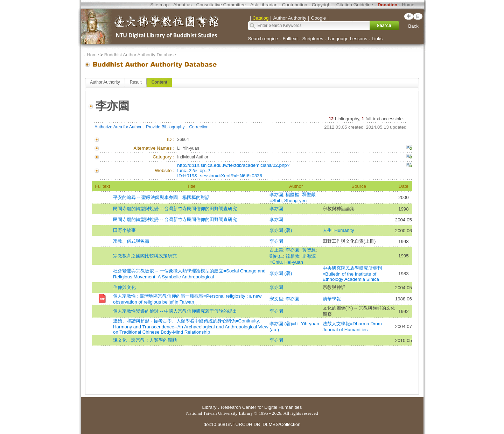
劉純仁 (276, 256)
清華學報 (332, 299)
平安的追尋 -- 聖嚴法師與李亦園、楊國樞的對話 (161, 197)
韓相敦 (292, 256)
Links (377, 39)
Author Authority (105, 82)
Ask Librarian (264, 5)
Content (159, 82)
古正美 (276, 250)
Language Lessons (347, 39)
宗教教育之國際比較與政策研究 (145, 256)
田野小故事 (124, 230)
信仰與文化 (124, 287)
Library (209, 407)
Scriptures (313, 39)
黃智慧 (309, 250)
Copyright (322, 5)
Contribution (295, 5)
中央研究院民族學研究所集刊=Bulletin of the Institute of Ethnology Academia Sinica (352, 274)
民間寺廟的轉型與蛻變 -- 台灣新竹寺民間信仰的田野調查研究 (175, 209)
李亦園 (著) (281, 230)
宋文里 (276, 299)
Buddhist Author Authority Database (140, 55)
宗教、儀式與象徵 (131, 241)
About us (183, 5)
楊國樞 (292, 195)
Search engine (263, 39)
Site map (159, 5)
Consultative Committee (221, 5)
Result (136, 82)
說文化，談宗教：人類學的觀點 (145, 340)
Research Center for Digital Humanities (261, 407)
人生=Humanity (338, 230)
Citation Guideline (355, 5)
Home (408, 5)
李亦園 (276, 195)
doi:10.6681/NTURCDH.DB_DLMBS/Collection (252, 424)
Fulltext (290, 39)
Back (413, 26)
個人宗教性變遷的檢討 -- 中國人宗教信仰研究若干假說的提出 (175, 311)
